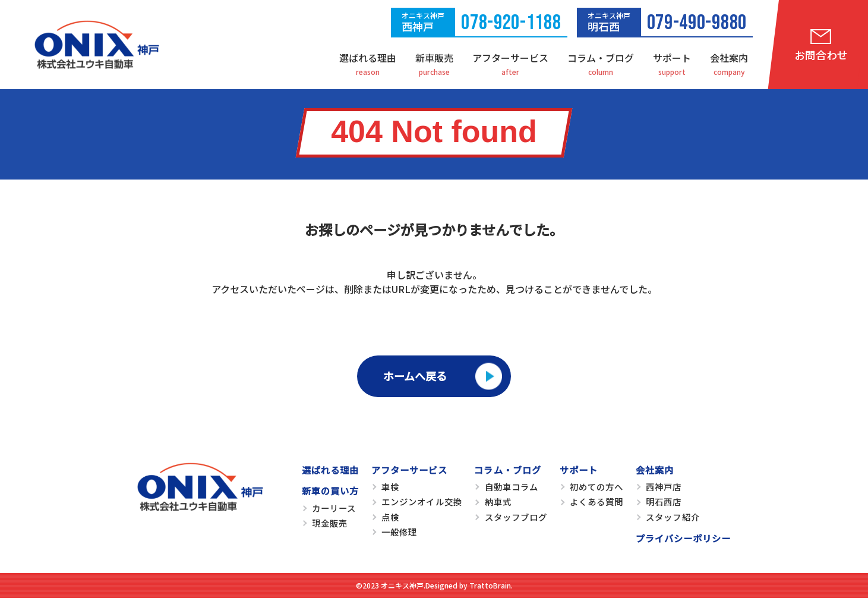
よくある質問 (596, 501)
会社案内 (729, 58)
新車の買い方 (330, 490)
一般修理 (399, 532)
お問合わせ (821, 55)
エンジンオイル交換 (422, 501)
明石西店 (664, 501)
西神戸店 (664, 487)
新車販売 (434, 58)
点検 (390, 517)
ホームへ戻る (415, 376)
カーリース (334, 508)
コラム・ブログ (601, 58)
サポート (672, 58)
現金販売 (330, 523)
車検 (390, 487)
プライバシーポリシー (683, 538)
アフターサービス (510, 58)
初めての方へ (596, 487)
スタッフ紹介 (673, 517)
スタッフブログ (516, 517)
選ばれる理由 (368, 58)
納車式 (498, 501)
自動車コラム (512, 487)
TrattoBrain (490, 585)
